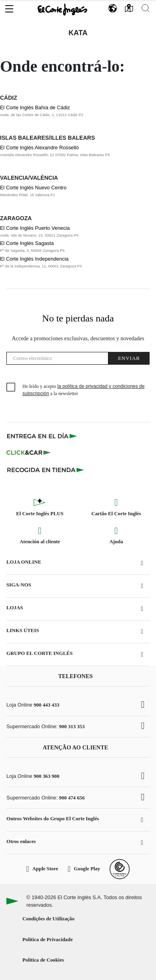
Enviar (129, 358)
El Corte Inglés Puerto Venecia (35, 228)
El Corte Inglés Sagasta (27, 243)
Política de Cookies (43, 960)
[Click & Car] (29, 453)
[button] (9, 7)
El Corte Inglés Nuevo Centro (33, 188)
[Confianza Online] (120, 869)
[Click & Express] (43, 436)
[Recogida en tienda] (46, 470)
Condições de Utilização (48, 919)
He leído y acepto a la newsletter (83, 390)
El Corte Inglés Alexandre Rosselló (39, 148)
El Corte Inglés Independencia (34, 259)
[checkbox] (11, 388)
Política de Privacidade (48, 940)
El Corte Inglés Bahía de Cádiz (35, 107)
